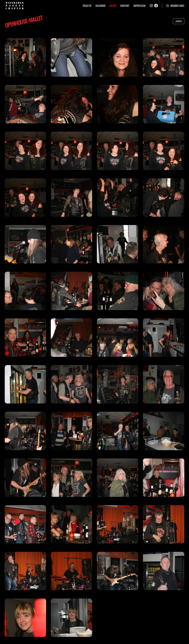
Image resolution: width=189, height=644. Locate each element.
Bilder (113, 6)
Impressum (139, 6)
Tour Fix (87, 6)
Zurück (179, 21)
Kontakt (125, 6)
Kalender (100, 6)
